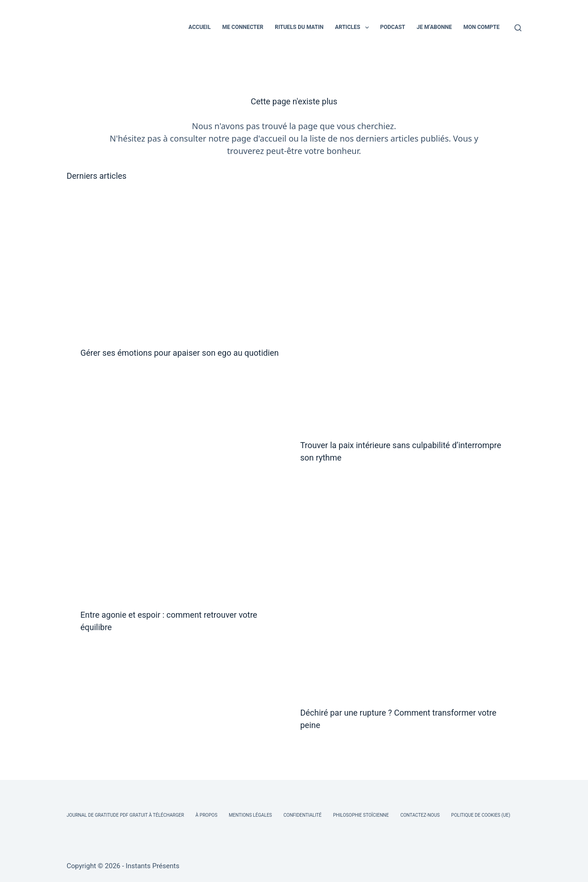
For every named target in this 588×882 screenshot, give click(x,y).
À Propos (206, 815)
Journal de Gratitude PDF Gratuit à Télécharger (125, 815)
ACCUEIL (199, 27)
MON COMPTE (482, 27)
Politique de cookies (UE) (481, 815)
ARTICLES (353, 28)
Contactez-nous (420, 815)
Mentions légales (250, 815)
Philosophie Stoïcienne (361, 815)
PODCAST (393, 27)
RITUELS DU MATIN (299, 27)
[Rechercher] (518, 28)
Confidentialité (302, 815)
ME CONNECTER (243, 27)
